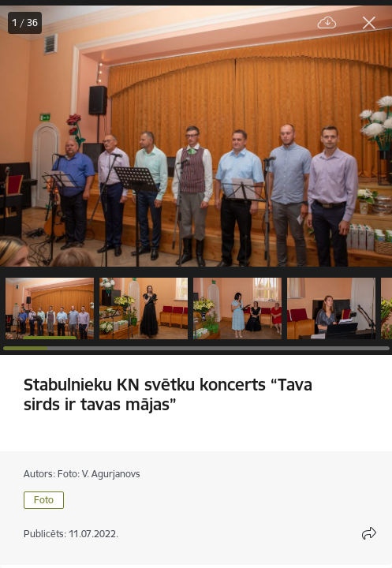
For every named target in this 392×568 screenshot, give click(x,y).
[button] (50, 308)
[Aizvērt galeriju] (369, 23)
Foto (44, 500)
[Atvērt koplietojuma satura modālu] (369, 533)
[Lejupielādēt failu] (327, 23)
